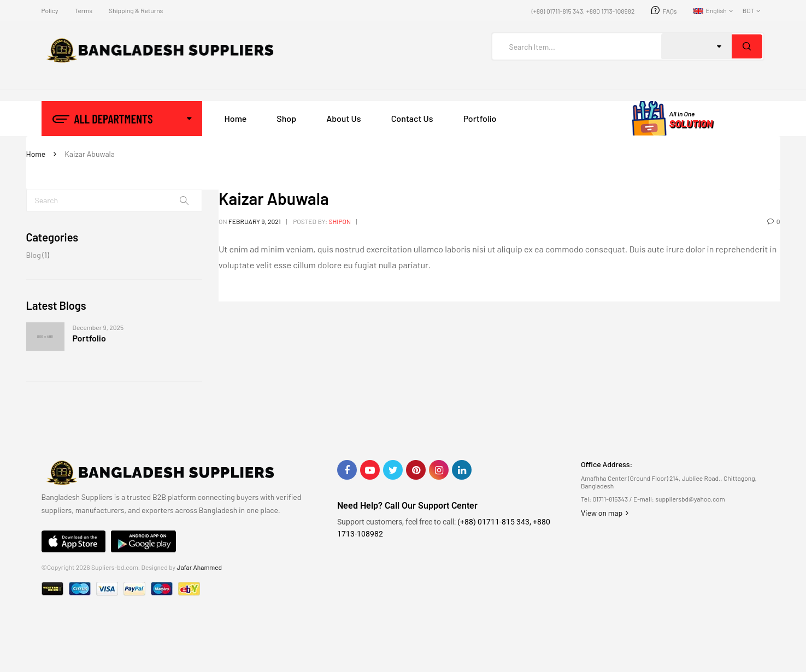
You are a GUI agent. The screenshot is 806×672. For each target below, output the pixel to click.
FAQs (670, 11)
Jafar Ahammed (200, 567)
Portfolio (89, 338)
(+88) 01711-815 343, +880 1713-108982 (583, 11)
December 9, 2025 (98, 327)
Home (36, 154)
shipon (340, 221)
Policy (50, 10)
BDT (749, 10)
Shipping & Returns (136, 10)
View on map (605, 513)
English (710, 10)
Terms (83, 10)
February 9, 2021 (255, 221)
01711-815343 (611, 499)
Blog (34, 255)
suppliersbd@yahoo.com (690, 499)
